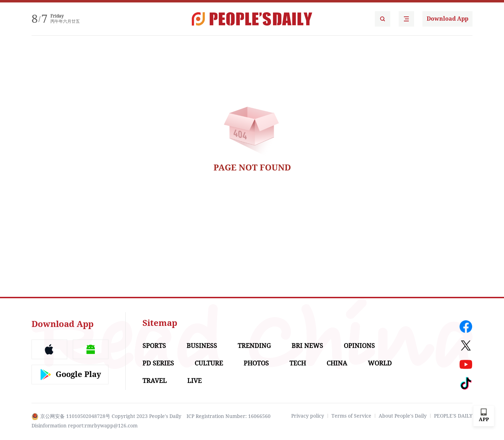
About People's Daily (403, 416)
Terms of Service (351, 416)
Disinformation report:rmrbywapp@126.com (85, 426)
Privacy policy (308, 416)
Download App (447, 19)
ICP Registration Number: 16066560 (229, 416)
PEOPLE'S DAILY (453, 416)
